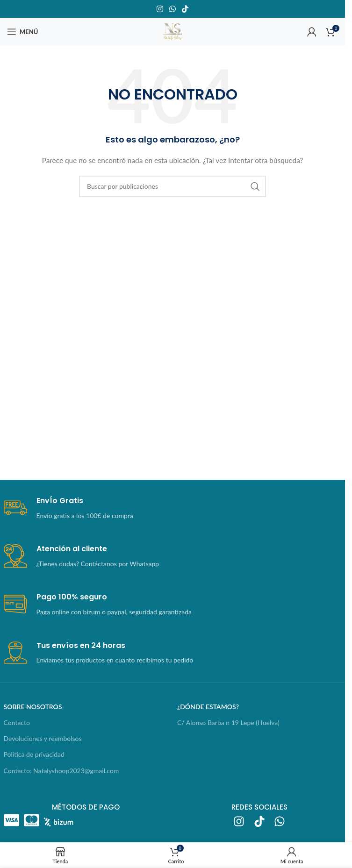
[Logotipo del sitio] (172, 31)
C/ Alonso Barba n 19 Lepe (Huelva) (228, 722)
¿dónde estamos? (208, 707)
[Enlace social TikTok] (185, 9)
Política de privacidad (34, 754)
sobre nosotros (33, 707)
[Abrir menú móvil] (22, 32)
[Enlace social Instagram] (160, 9)
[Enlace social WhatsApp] (172, 9)
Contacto (17, 722)
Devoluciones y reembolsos (43, 738)
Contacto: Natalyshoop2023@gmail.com (61, 771)
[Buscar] (172, 186)
